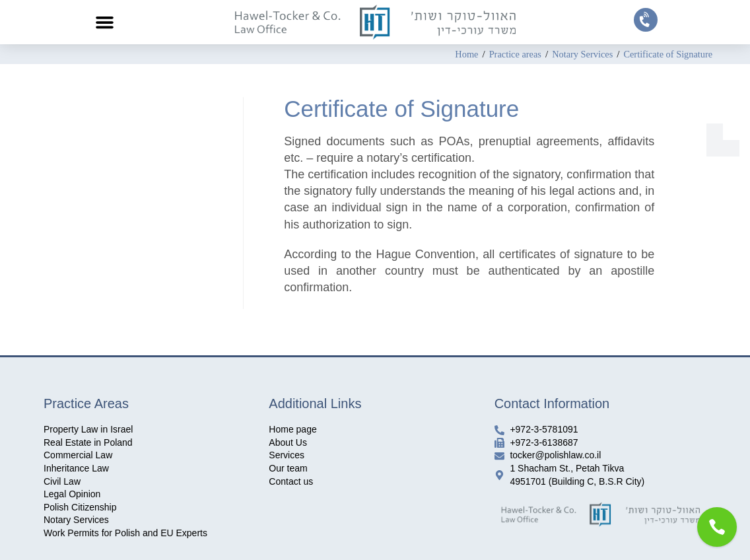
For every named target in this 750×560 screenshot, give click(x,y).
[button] (105, 22)
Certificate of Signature (666, 54)
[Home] (457, 54)
